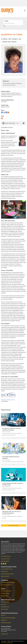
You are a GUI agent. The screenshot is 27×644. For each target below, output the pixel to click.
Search (7, 21)
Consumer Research (6, 93)
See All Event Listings (6, 591)
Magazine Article (5, 107)
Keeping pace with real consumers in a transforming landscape (12, 512)
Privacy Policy (4, 643)
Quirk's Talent (4, 609)
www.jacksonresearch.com (8, 400)
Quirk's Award (4, 596)
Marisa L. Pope (7, 39)
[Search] (13, 23)
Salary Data (4, 620)
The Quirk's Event (5, 559)
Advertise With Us (5, 561)
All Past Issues (4, 571)
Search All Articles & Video (7, 574)
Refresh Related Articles (13, 525)
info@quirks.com (5, 634)
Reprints (10, 643)
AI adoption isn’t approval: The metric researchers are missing (11, 429)
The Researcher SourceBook (8, 582)
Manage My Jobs (5, 607)
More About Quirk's (6, 556)
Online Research (16, 93)
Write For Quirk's (5, 576)
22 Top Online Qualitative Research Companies (11, 457)
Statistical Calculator (6, 623)
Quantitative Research (7, 96)
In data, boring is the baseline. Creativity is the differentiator (13, 484)
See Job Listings (5, 602)
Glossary (3, 615)
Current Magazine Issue (7, 569)
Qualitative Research (16, 95)
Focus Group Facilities (6, 585)
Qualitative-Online (6, 95)
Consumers (4, 102)
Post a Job (4, 604)
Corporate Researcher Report (8, 618)
